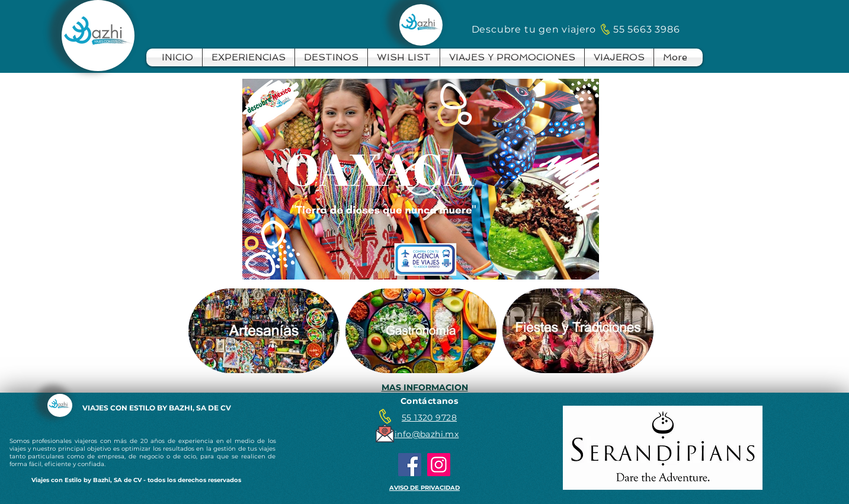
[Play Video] (421, 179)
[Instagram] (439, 465)
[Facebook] (410, 465)
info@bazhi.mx (427, 434)
